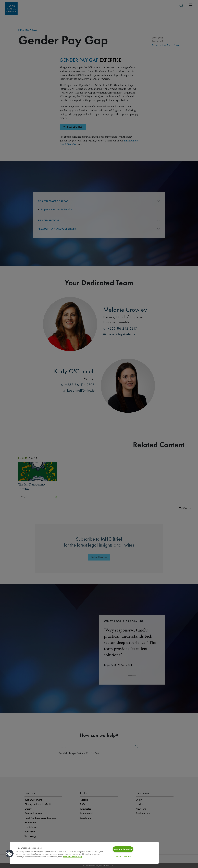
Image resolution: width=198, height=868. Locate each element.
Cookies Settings (123, 856)
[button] (10, 854)
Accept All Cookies (123, 849)
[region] (84, 853)
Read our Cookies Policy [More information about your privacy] (73, 856)
